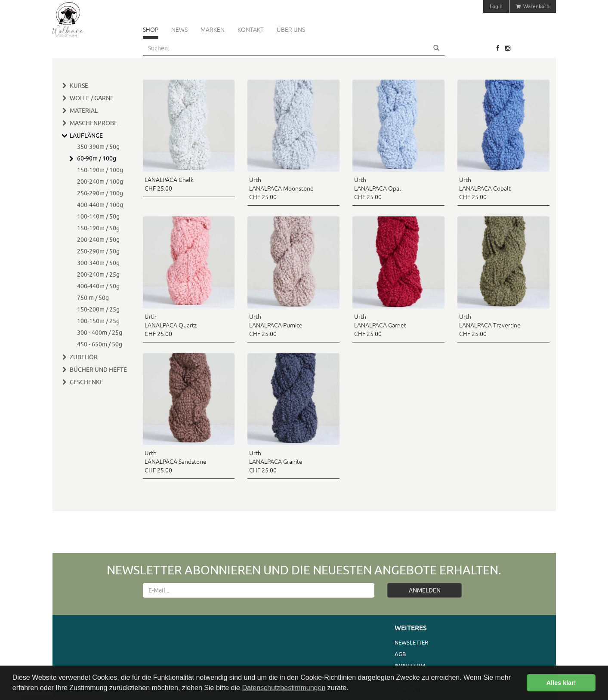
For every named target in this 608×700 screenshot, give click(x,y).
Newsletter (411, 642)
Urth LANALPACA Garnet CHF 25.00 (380, 325)
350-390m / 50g (98, 147)
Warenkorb (533, 6)
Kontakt (251, 30)
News (179, 30)
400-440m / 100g (100, 205)
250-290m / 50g (98, 251)
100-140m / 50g (98, 216)
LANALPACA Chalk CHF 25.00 (169, 184)
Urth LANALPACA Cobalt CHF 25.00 (485, 188)
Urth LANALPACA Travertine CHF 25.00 (490, 325)
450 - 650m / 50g (100, 344)
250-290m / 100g (100, 193)
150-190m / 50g (98, 228)
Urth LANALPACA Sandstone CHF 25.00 (176, 462)
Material (84, 111)
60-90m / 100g (97, 158)
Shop (151, 30)
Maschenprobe (94, 123)
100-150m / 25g (98, 321)
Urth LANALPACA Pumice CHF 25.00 (276, 325)
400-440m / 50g (98, 286)
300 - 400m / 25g (100, 333)
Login (496, 6)
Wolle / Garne (92, 98)
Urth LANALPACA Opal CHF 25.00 (378, 188)
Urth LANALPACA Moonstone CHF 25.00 (281, 188)
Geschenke (86, 382)
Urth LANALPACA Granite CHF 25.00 (276, 462)
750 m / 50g (93, 298)
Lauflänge (86, 136)
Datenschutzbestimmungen (284, 688)
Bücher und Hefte (98, 370)
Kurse (79, 86)
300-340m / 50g (98, 263)
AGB (400, 654)
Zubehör (84, 357)
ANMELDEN (425, 590)
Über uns (291, 30)
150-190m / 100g (100, 170)
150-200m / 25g (98, 309)
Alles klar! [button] (561, 683)
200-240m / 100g (100, 182)
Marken (213, 30)
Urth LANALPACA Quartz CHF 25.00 (171, 325)
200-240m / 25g (98, 274)
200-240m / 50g (98, 240)
